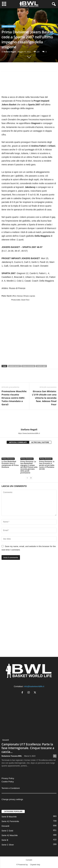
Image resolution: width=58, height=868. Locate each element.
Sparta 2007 (41, 366)
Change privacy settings (12, 799)
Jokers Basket (15, 366)
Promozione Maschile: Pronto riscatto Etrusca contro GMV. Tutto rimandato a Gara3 (14, 398)
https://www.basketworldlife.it (29, 433)
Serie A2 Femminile (10, 821)
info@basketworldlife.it (34, 686)
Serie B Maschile (9, 817)
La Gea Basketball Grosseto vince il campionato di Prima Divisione (10, 464)
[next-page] (31, 478)
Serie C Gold (7, 831)
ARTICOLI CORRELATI (18, 442)
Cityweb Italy (35, 864)
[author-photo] (29, 419)
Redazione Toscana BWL (12, 756)
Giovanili (6, 740)
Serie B (5, 840)
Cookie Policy (8, 782)
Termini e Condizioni (11, 788)
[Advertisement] (29, 84)
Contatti (29, 860)
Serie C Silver (8, 845)
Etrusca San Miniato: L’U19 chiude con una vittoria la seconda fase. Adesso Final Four (44, 398)
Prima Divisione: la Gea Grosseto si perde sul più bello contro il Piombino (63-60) (47, 465)
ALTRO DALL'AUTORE (40, 442)
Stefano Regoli (10, 52)
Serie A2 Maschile (10, 835)
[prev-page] (27, 478)
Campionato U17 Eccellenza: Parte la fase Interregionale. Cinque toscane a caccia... (28, 748)
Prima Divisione (9, 26)
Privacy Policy (8, 778)
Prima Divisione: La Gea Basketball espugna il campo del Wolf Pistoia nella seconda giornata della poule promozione (29, 467)
